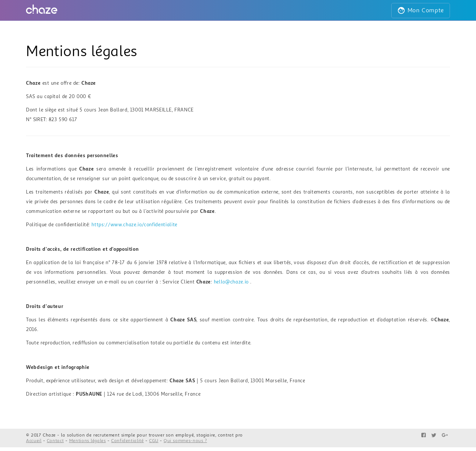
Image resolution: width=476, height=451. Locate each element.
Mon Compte (421, 10)
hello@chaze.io (231, 282)
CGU (154, 441)
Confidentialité (128, 441)
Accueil (34, 441)
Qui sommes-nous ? (185, 441)
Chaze (49, 435)
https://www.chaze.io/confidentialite (134, 225)
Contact (55, 441)
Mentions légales (88, 441)
